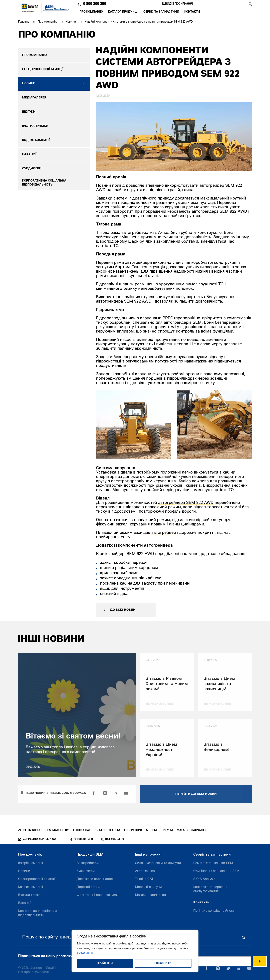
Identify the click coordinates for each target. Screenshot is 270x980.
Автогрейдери (88, 863)
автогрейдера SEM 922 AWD (186, 503)
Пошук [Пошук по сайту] (250, 4)
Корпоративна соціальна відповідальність (38, 913)
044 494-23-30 (115, 839)
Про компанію (91, 12)
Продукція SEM (90, 855)
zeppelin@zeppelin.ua (40, 839)
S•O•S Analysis (204, 879)
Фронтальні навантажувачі (98, 895)
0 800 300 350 (95, 4)
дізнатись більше (160, 709)
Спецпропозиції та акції (37, 879)
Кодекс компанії (31, 887)
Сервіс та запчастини (161, 12)
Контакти (192, 12)
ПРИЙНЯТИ (105, 963)
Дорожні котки (88, 887)
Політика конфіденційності (214, 911)
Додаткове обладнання (95, 879)
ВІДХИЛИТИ (163, 963)
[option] (134, 425)
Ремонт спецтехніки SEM (213, 863)
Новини (71, 22)
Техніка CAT (144, 879)
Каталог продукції (123, 12)
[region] (135, 951)
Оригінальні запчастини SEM (216, 871)
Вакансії (25, 903)
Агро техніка (145, 871)
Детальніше (85, 953)
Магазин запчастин (150, 895)
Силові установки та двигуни (158, 863)
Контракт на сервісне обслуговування (210, 889)
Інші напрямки (148, 855)
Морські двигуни (148, 887)
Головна (24, 22)
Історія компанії (31, 863)
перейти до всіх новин (196, 799)
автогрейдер (164, 533)
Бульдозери (86, 871)
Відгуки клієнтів (31, 895)
